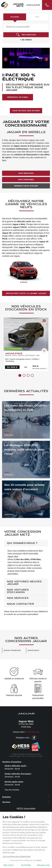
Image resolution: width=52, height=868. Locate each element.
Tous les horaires (12, 790)
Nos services (26, 173)
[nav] (47, 864)
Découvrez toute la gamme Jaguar (26, 293)
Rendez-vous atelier (26, 186)
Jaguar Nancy (33, 650)
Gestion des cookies (27, 850)
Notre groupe (26, 817)
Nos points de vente (26, 821)
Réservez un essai (18, 97)
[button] (6, 59)
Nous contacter (20, 604)
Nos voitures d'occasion (18, 591)
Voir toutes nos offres (26, 111)
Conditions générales (39, 847)
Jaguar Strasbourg (12, 650)
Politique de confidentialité (15, 847)
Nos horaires (26, 179)
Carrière (26, 824)
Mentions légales (40, 369)
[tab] (26, 543)
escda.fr (40, 756)
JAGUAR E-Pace (14, 353)
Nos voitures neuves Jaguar (24, 583)
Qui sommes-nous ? (22, 543)
